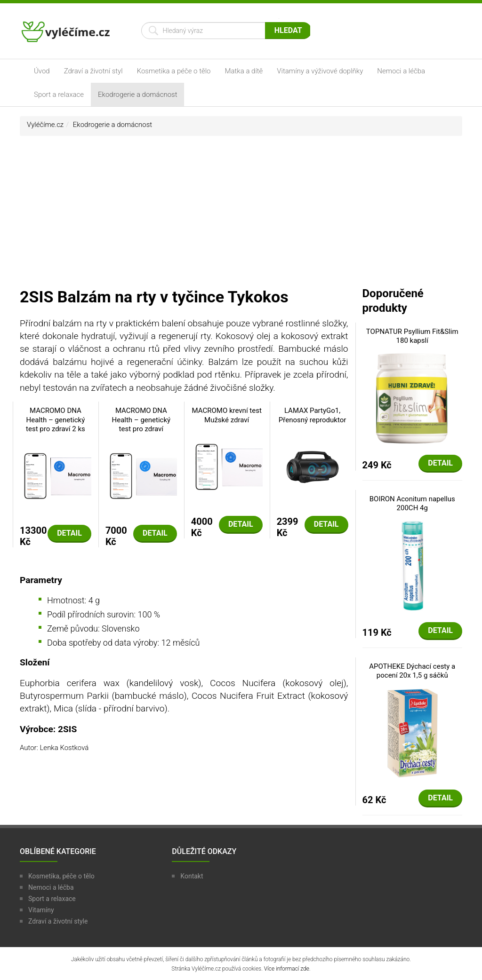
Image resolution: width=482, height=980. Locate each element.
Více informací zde (287, 969)
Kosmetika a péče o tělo (174, 71)
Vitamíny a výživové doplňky (320, 71)
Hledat (288, 30)
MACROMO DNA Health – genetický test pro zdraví (141, 420)
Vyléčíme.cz (45, 125)
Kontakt (192, 876)
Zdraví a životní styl (93, 71)
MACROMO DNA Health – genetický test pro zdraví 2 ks (56, 420)
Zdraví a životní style (58, 921)
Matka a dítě (244, 71)
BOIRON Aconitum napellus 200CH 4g (412, 504)
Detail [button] (69, 533)
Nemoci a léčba (401, 71)
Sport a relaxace (59, 95)
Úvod (42, 71)
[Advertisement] (241, 216)
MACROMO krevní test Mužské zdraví (227, 415)
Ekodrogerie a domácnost (137, 95)
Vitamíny (41, 910)
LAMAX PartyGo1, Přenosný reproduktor (313, 415)
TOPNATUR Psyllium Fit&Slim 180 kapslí (412, 336)
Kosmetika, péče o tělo (61, 876)
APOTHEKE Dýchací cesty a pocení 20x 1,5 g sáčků (412, 671)
